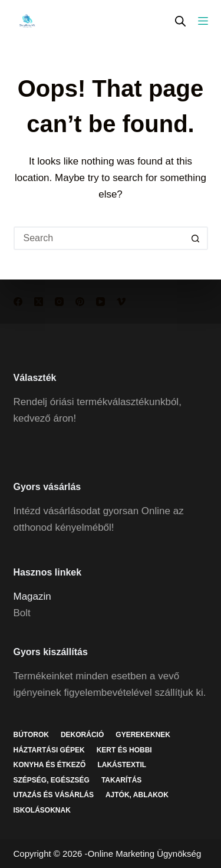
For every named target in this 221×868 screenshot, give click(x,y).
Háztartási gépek (49, 750)
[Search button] (196, 238)
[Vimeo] (121, 302)
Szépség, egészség (52, 780)
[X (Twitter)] (39, 302)
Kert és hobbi (124, 750)
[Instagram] (59, 302)
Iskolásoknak (42, 810)
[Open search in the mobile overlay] (180, 21)
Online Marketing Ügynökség (145, 854)
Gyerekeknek (143, 735)
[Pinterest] (80, 302)
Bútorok (31, 735)
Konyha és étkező (50, 765)
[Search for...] (99, 238)
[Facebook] (18, 302)
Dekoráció (82, 735)
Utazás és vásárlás (54, 795)
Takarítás (121, 780)
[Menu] (203, 21)
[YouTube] (100, 302)
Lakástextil (122, 765)
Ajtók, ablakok (137, 795)
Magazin (32, 596)
